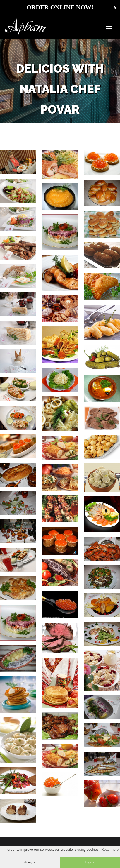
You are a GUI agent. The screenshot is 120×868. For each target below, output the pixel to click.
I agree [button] (90, 862)
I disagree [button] (30, 862)
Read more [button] (110, 850)
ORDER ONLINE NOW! (60, 7)
